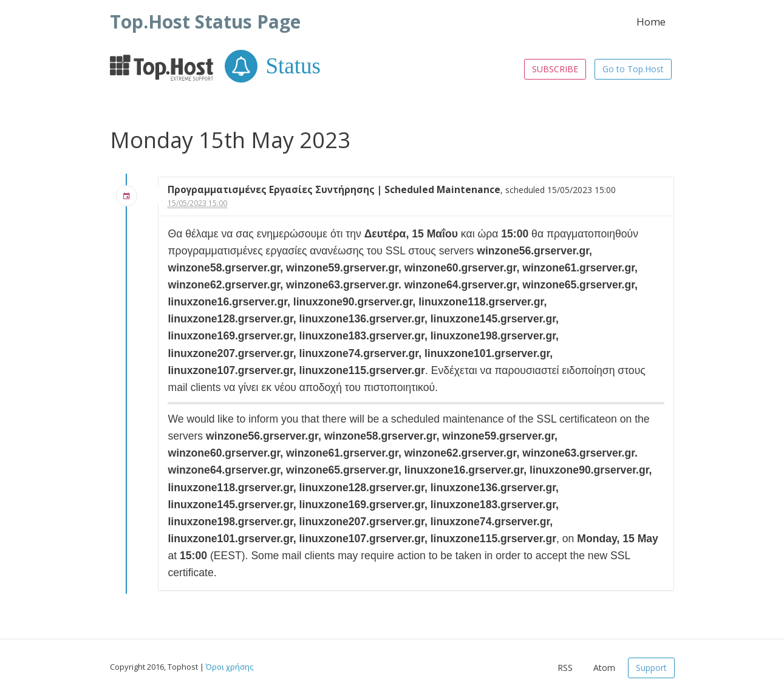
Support (651, 668)
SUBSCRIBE (555, 69)
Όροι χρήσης (230, 667)
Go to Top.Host (633, 69)
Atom (604, 668)
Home (651, 22)
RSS (565, 668)
